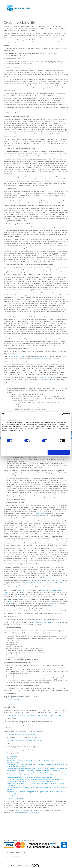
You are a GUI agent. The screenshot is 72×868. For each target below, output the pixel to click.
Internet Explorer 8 (13, 700)
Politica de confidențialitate (14, 852)
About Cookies (12, 758)
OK (59, 452)
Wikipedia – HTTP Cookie (15, 798)
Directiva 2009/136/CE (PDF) (43, 359)
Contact (7, 860)
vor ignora (22, 596)
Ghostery (9, 602)
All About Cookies (13, 756)
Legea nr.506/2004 (46, 378)
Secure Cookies (12, 796)
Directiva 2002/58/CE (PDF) (16, 357)
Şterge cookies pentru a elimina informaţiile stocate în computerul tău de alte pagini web (34, 715)
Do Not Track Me (33, 583)
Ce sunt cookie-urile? (11, 856)
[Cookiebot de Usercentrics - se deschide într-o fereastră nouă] (62, 414)
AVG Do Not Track (44, 583)
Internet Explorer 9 (13, 702)
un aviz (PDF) (11, 475)
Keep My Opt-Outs (58, 583)
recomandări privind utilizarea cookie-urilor (46, 622)
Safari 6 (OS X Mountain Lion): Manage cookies (22, 734)
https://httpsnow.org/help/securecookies (27, 813)
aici (50, 577)
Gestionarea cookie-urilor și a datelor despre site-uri (23, 725)
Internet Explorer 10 (13, 704)
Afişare (65, 447)
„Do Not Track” (39, 514)
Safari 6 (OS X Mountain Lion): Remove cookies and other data (26, 740)
